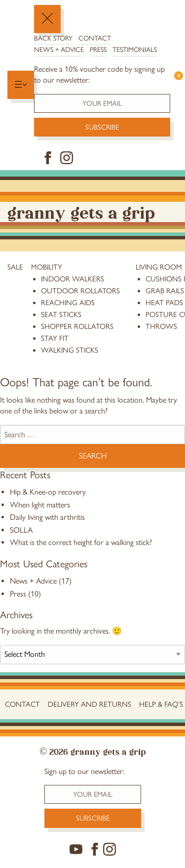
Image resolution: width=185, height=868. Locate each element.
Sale (15, 267)
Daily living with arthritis (47, 517)
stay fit (55, 338)
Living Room (159, 267)
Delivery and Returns (90, 704)
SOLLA (21, 530)
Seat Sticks (61, 315)
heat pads (164, 303)
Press (98, 50)
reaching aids (68, 303)
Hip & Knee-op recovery (48, 492)
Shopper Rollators (77, 326)
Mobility (47, 267)
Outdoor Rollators (80, 291)
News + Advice (59, 50)
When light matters (40, 505)
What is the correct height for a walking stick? (81, 542)
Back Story (53, 38)
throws (161, 326)
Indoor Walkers (73, 279)
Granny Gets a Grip (81, 211)
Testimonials (135, 50)
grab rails (165, 291)
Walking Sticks (70, 350)
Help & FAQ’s (161, 704)
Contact (95, 38)
